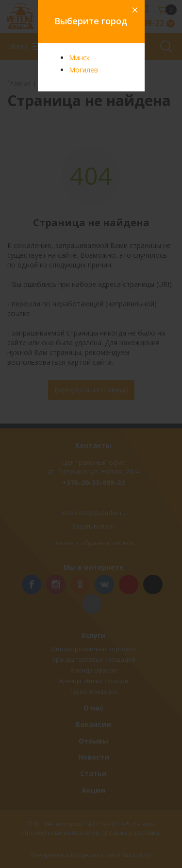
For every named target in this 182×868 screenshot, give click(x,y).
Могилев (83, 70)
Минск (79, 58)
